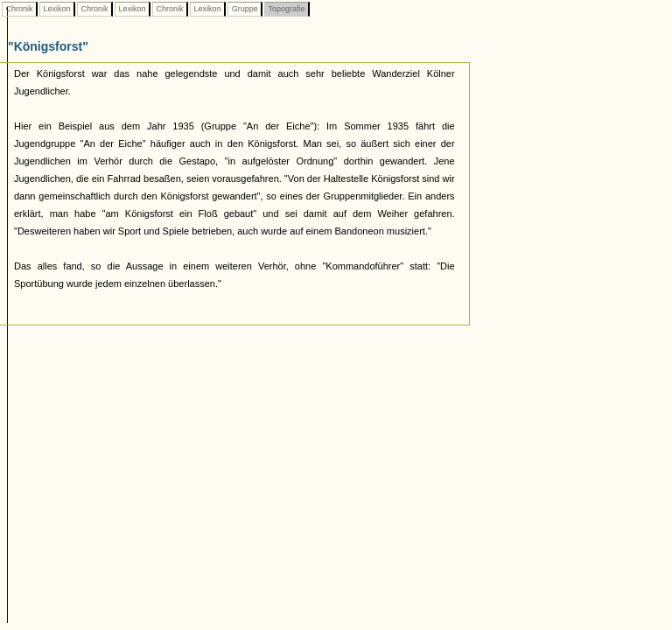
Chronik (19, 9)
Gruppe (245, 9)
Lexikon (57, 9)
